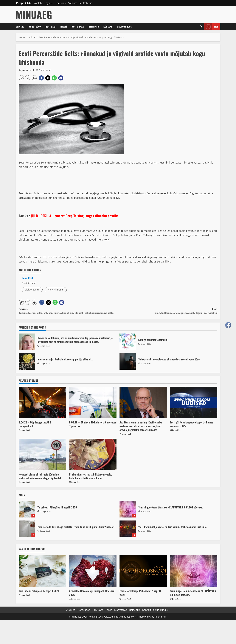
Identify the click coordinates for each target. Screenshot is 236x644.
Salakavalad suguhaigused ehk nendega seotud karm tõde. (128, 361)
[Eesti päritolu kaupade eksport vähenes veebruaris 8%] (194, 402)
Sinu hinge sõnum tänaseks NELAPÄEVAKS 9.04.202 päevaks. (128, 509)
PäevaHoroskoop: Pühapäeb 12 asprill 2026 (140, 593)
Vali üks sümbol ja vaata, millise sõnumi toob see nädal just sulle (128, 529)
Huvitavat (51, 26)
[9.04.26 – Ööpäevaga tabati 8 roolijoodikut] (42, 402)
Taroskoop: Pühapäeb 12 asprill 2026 (27, 509)
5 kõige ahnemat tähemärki (128, 342)
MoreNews (145, 617)
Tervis (64, 26)
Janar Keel (28, 70)
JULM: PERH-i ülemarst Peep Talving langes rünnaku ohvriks (75, 216)
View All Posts (56, 290)
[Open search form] (201, 26)
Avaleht (38, 3)
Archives (73, 3)
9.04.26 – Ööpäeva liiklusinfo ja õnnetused (93, 422)
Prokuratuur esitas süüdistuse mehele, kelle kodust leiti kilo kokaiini (90, 476)
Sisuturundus (124, 26)
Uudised (20, 26)
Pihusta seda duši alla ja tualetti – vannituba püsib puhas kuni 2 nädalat (27, 529)
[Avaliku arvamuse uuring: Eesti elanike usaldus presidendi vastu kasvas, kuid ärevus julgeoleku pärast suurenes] (143, 402)
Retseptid (94, 26)
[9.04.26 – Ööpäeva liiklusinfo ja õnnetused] (93, 402)
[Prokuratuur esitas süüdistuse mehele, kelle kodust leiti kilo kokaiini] (93, 454)
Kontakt (108, 26)
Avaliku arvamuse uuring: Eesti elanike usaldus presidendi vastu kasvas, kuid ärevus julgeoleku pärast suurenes (141, 426)
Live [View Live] (211, 27)
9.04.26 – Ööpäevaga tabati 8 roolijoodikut (35, 424)
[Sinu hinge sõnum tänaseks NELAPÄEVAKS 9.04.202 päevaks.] (194, 571)
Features (61, 3)
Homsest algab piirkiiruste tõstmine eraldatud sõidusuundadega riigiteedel (40, 476)
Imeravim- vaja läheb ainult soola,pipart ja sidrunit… (27, 361)
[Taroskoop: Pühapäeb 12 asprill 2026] (42, 571)
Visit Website (32, 290)
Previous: (68, 311)
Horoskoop (35, 26)
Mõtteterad (86, 3)
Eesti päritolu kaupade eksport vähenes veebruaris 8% (192, 424)
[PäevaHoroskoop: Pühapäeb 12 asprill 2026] (143, 571)
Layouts (49, 3)
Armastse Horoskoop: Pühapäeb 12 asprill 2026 (92, 593)
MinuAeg (34, 14)
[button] (21, 78)
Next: (168, 311)
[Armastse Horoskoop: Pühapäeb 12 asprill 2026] (93, 571)
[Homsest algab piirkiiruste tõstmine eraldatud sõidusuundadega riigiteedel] (42, 454)
